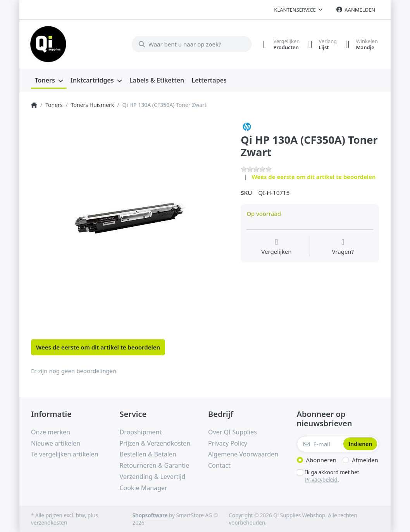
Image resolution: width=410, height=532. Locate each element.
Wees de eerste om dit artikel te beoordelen (314, 176)
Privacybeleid (321, 479)
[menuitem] (49, 80)
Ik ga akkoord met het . (332, 475)
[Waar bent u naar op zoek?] (187, 44)
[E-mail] (320, 443)
